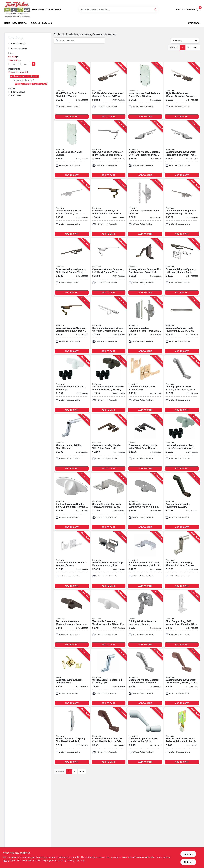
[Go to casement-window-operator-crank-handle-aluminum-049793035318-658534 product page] (145, 677)
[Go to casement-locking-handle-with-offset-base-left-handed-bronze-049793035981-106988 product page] (109, 443)
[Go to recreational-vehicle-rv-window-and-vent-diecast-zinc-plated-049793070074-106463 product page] (182, 560)
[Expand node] (9, 76)
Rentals (36, 23)
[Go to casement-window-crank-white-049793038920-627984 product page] (72, 384)
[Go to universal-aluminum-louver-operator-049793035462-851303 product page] (145, 208)
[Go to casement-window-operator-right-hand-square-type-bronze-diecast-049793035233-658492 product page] (72, 267)
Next (195, 47)
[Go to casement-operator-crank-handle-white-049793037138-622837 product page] (145, 736)
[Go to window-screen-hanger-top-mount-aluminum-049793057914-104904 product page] (109, 560)
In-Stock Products (19, 48)
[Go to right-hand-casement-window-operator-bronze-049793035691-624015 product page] (182, 91)
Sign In (179, 9)
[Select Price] (34, 64)
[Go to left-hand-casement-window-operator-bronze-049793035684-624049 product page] (109, 91)
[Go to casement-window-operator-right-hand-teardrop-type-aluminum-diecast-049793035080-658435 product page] (182, 149)
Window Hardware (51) (24, 80)
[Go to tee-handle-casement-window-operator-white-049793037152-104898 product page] (109, 619)
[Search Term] (118, 10)
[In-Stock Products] (9, 48)
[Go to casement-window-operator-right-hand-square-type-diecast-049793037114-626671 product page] (109, 149)
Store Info (194, 23)
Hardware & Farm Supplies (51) (24, 76)
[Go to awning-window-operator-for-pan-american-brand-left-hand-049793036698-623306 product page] (145, 267)
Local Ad (47, 23)
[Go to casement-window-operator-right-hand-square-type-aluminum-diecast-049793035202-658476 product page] (182, 208)
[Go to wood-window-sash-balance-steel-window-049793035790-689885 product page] (72, 91)
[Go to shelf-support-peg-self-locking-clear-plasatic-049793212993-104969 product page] (182, 619)
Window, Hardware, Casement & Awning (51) (35, 84)
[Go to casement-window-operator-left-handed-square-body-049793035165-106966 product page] (72, 325)
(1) (16, 95)
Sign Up (191, 9)
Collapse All (13, 72)
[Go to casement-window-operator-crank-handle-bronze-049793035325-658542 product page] (109, 736)
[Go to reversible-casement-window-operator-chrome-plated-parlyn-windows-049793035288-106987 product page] (109, 325)
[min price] (13, 64)
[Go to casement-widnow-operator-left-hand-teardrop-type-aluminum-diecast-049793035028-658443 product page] (145, 149)
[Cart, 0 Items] (198, 10)
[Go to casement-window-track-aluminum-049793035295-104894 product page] (182, 325)
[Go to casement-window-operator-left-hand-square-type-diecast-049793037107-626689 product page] (109, 267)
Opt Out (188, 862)
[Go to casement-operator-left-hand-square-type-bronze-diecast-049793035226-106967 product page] (109, 208)
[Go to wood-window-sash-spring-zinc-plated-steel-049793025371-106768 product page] (72, 736)
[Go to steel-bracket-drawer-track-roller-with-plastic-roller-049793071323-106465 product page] (182, 736)
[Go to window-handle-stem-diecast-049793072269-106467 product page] (72, 443)
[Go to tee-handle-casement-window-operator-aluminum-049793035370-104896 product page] (145, 501)
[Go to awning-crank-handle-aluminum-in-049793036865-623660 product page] (182, 501)
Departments (20, 23)
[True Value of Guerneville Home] (17, 10)
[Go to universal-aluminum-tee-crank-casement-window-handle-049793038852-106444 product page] (182, 443)
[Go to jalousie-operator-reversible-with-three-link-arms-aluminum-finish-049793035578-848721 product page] (145, 325)
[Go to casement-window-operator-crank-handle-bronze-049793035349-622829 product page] (182, 677)
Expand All (24, 72)
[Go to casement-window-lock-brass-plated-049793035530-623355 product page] (145, 384)
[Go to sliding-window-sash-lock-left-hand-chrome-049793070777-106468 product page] (145, 619)
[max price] (25, 64)
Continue (188, 854)
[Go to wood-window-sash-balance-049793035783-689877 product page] (72, 149)
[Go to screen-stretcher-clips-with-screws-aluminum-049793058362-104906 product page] (145, 560)
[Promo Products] (9, 44)
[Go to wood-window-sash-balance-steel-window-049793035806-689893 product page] (145, 91)
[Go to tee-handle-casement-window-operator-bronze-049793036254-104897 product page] (72, 619)
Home (7, 23)
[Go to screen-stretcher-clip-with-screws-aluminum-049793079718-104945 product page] (109, 501)
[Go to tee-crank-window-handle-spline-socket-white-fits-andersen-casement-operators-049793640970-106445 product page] (72, 501)
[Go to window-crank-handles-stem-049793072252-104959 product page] (109, 677)
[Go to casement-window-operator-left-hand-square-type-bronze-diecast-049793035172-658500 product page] (182, 267)
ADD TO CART (72, 116)
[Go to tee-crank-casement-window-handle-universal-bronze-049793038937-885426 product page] (109, 384)
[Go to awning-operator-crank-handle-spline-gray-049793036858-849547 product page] (182, 384)
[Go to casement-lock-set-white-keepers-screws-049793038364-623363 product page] (72, 560)
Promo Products (18, 44)
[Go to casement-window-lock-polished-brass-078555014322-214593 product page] (72, 677)
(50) (18, 92)
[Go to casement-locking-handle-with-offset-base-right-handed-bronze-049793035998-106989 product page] (145, 443)
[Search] (155, 9)
